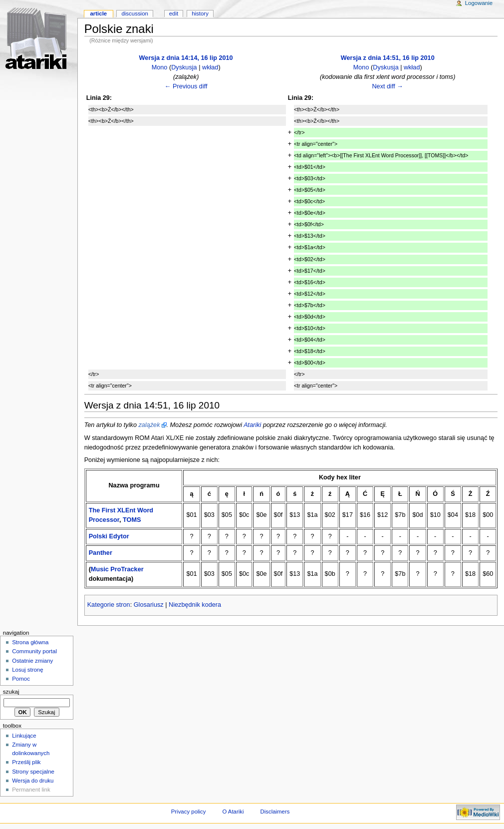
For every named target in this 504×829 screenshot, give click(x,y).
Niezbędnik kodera (195, 605)
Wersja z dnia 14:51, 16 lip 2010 (388, 58)
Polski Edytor (109, 536)
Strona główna (30, 642)
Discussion (134, 13)
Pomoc (21, 679)
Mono (160, 67)
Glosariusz (149, 605)
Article (98, 13)
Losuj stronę (27, 670)
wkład (210, 67)
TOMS (132, 520)
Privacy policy (189, 812)
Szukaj (11, 692)
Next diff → (387, 86)
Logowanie (479, 3)
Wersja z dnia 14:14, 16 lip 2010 (186, 58)
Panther (101, 553)
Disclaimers (275, 812)
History (200, 13)
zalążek (149, 425)
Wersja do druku (33, 781)
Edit (174, 13)
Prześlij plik (26, 762)
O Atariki (233, 812)
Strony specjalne (33, 772)
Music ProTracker (117, 569)
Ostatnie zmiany (32, 661)
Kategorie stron (109, 605)
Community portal (34, 651)
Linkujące (24, 736)
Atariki (252, 425)
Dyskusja (184, 67)
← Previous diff (186, 86)
